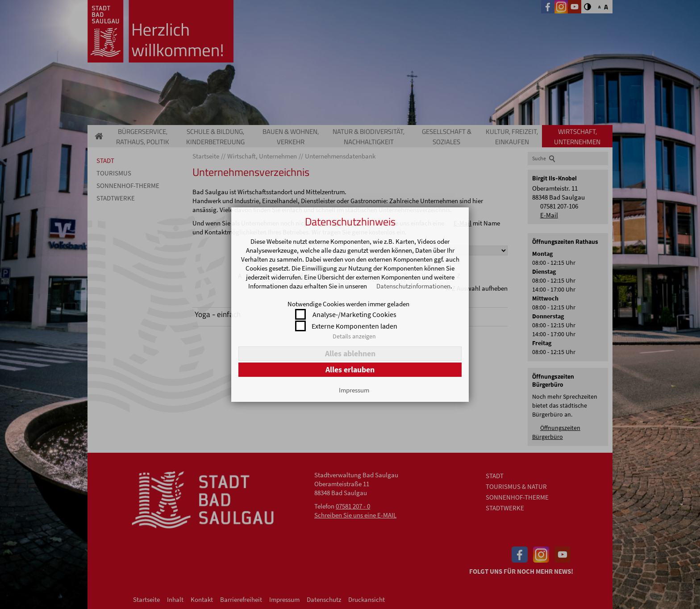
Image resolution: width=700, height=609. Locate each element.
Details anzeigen (354, 336)
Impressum (354, 390)
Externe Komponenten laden (354, 326)
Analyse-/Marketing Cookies (354, 314)
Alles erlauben (350, 369)
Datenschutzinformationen (413, 286)
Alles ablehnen (350, 353)
